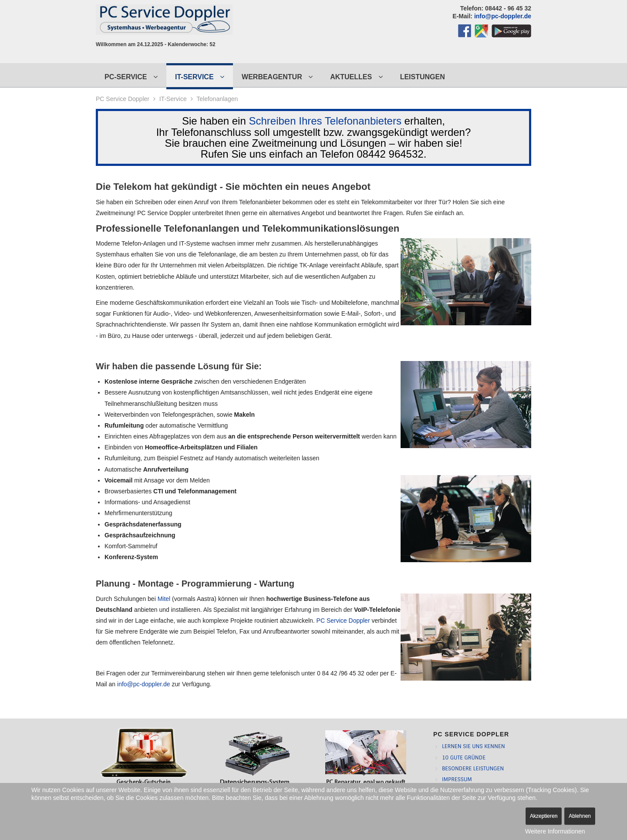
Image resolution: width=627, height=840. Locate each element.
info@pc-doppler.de (503, 16)
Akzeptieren (544, 816)
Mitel (164, 599)
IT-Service (173, 99)
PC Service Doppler (123, 99)
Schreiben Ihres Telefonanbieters (325, 121)
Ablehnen (580, 816)
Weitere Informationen (555, 831)
